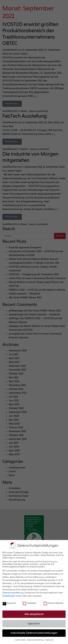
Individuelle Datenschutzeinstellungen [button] (34, 633)
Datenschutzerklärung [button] (35, 640)
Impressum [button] (49, 640)
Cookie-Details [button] (20, 640)
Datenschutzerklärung (13, 593)
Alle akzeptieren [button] (34, 614)
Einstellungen (9, 596)
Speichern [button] (34, 624)
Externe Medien (54, 603)
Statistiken (30, 603)
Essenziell (9, 603)
